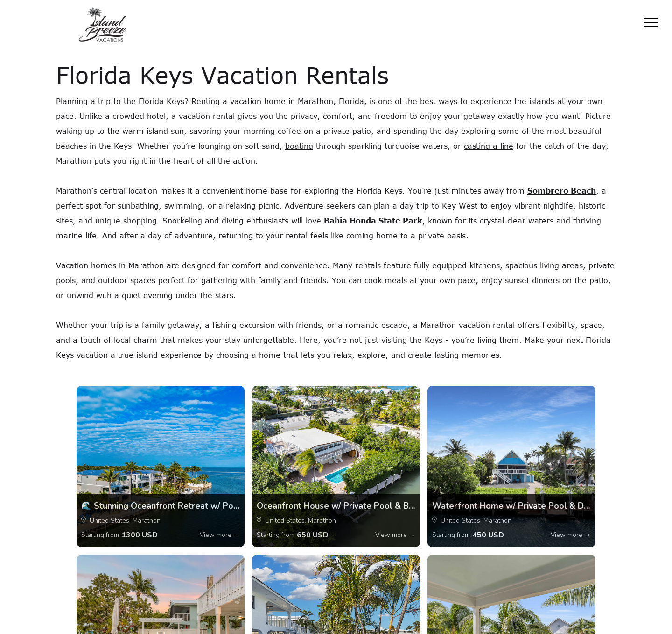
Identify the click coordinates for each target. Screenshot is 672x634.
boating (299, 146)
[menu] (651, 22)
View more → (220, 535)
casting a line (489, 146)
